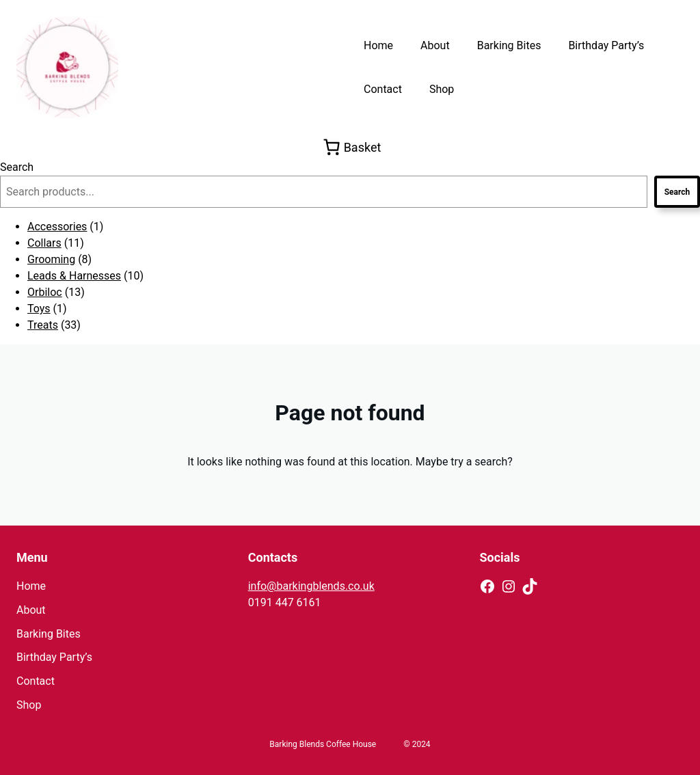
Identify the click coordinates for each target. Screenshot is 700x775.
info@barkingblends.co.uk (311, 586)
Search (17, 167)
